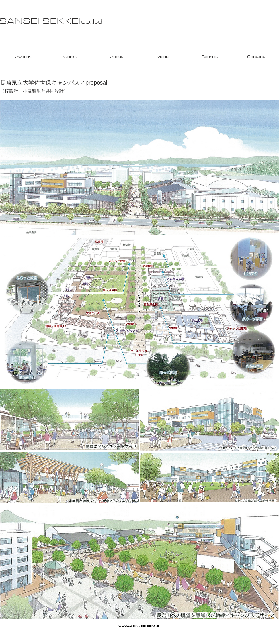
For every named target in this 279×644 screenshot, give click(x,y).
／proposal (94, 83)
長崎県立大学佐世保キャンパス (40, 83)
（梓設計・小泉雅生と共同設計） (34, 91)
